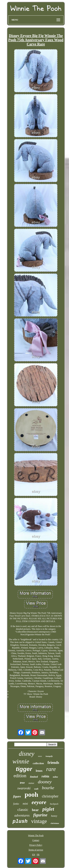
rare (51, 769)
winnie (21, 761)
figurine (40, 815)
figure (17, 796)
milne (55, 777)
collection (38, 763)
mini (25, 804)
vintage (39, 821)
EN (34, 855)
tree (22, 783)
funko (16, 804)
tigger (24, 769)
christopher (50, 796)
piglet (48, 809)
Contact (36, 840)
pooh (31, 795)
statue (31, 783)
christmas (55, 823)
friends (53, 763)
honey (54, 816)
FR (38, 855)
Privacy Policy (36, 845)
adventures (22, 815)
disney (26, 754)
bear (35, 810)
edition (20, 776)
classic (23, 809)
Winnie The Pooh (36, 835)
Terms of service (36, 850)
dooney (45, 782)
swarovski (24, 788)
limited (34, 777)
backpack (54, 804)
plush (20, 822)
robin (45, 776)
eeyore (39, 802)
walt (36, 789)
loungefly (49, 756)
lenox (39, 771)
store (40, 756)
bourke (48, 788)
